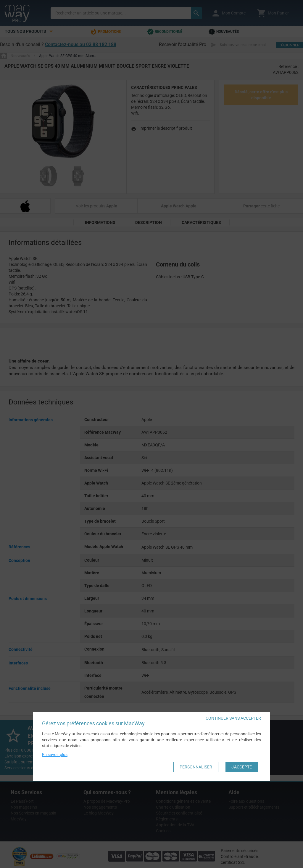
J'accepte (242, 767)
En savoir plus (55, 755)
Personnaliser (196, 767)
